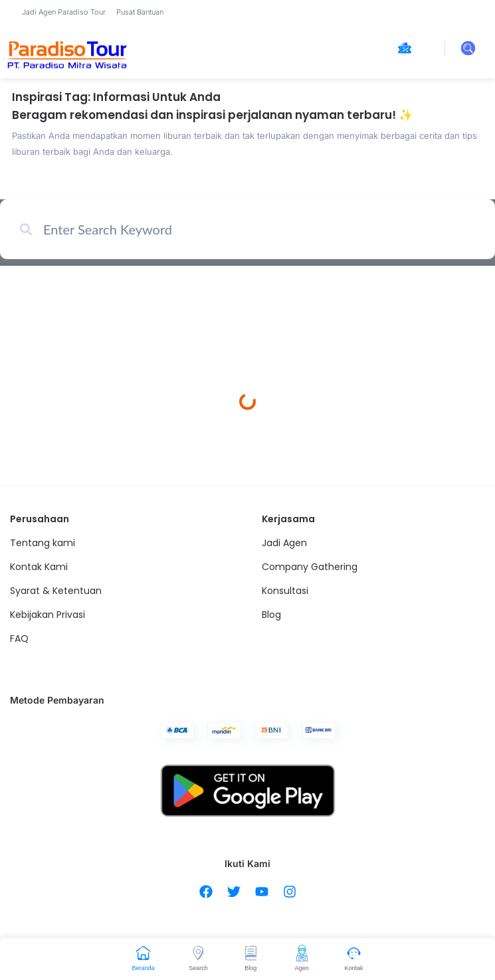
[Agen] (302, 953)
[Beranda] (143, 953)
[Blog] (251, 953)
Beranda (143, 968)
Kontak (354, 968)
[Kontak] (354, 953)
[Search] (198, 953)
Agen (302, 968)
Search (198, 968)
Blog (250, 968)
